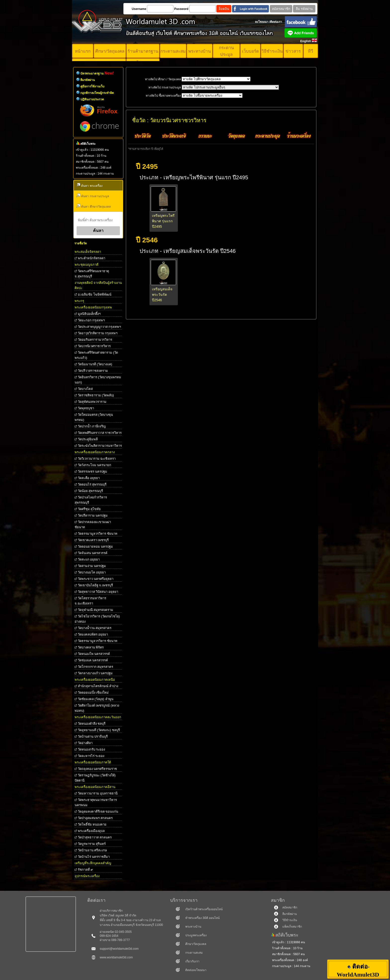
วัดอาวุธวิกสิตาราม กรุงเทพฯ (98, 333)
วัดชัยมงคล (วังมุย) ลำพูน (96, 699)
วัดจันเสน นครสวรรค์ (93, 553)
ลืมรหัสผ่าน (88, 80)
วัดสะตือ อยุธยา (89, 478)
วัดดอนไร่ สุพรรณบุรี (92, 484)
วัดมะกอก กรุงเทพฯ (91, 320)
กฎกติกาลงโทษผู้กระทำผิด (97, 93)
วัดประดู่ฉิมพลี (88, 439)
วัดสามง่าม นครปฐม (92, 566)
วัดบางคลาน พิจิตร (91, 647)
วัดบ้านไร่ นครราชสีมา (94, 857)
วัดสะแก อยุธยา (89, 559)
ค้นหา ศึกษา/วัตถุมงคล (94, 206)
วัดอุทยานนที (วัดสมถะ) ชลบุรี (99, 730)
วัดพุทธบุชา (86, 408)
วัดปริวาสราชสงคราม (93, 371)
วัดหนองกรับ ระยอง (92, 749)
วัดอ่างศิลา (85, 743)
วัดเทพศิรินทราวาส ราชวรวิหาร (100, 433)
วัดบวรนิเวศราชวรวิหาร (94, 346)
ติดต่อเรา (276, 22)
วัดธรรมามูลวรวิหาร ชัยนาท (98, 534)
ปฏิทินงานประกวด (92, 99)
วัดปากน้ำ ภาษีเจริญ (92, 426)
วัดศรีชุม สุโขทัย (89, 509)
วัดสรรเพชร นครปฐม (93, 471)
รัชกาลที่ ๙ (86, 870)
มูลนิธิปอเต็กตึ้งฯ (89, 314)
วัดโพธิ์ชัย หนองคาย (92, 824)
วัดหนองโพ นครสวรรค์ (94, 654)
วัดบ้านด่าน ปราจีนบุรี (93, 736)
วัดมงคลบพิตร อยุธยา (93, 634)
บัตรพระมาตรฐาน (97, 74)
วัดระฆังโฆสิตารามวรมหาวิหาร (100, 446)
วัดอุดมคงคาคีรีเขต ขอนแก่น (98, 811)
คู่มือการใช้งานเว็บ (92, 86)
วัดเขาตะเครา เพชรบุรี (93, 540)
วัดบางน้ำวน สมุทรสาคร (95, 628)
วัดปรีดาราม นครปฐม (93, 515)
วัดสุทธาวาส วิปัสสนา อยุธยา (98, 592)
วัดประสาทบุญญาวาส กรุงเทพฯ (99, 327)
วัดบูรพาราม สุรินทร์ (92, 844)
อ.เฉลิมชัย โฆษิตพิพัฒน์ (95, 294)
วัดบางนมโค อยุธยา (92, 572)
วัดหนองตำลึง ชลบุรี (92, 724)
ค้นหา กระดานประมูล (93, 196)
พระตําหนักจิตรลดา (92, 258)
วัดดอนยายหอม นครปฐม (96, 547)
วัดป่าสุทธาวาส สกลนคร (95, 837)
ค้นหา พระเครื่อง (89, 185)
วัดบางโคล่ (85, 389)
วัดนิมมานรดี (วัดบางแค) (95, 364)
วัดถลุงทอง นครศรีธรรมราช (97, 769)
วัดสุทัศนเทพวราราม (92, 402)
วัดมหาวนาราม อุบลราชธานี (98, 793)
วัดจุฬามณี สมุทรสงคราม (96, 610)
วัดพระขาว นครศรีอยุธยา (96, 579)
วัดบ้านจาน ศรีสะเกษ (93, 850)
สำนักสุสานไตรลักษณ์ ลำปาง (98, 686)
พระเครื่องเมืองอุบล (91, 831)
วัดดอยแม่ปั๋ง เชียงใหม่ (93, 693)
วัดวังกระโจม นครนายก (95, 465)
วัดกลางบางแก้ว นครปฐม (95, 673)
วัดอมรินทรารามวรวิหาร (95, 340)
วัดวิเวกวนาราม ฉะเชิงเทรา (97, 459)
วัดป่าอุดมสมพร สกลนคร (95, 818)
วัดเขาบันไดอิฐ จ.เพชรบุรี (95, 585)
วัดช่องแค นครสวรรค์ (93, 660)
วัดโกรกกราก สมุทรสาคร (96, 667)
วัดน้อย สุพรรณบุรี (91, 491)
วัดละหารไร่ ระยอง (91, 756)
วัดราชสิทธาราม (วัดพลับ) (96, 395)
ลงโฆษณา (262, 22)
